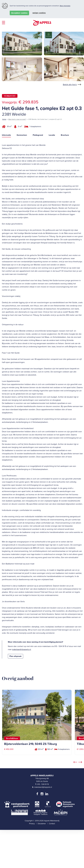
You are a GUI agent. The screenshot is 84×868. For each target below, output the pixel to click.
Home (4, 165)
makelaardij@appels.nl (21, 696)
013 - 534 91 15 (43, 830)
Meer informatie (65, 6)
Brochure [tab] (65, 181)
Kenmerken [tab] (22, 181)
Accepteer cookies (19, 13)
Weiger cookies (39, 13)
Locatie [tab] (52, 181)
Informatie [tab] (6, 181)
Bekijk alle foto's (70, 131)
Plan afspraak (16, 703)
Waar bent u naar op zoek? (17, 165)
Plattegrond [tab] (38, 181)
